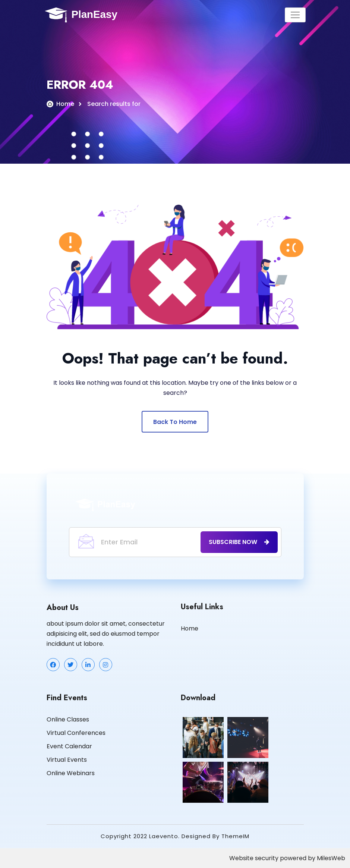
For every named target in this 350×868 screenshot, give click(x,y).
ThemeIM (235, 836)
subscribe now (239, 542)
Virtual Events (67, 760)
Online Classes (68, 719)
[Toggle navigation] (295, 15)
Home (65, 104)
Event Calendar (69, 746)
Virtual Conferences (76, 733)
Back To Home (175, 422)
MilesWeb (331, 858)
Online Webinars (71, 773)
